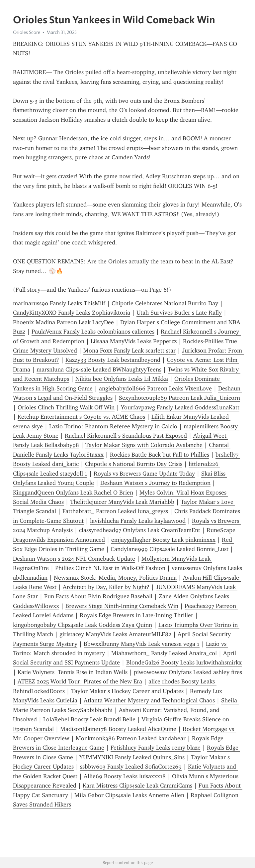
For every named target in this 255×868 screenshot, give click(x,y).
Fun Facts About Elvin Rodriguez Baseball (98, 596)
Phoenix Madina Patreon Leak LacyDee (63, 322)
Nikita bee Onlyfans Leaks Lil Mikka (122, 379)
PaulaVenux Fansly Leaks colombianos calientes (93, 332)
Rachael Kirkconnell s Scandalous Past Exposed (126, 436)
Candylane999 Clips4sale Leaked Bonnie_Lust (170, 549)
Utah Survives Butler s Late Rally (179, 313)
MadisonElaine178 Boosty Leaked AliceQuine (118, 729)
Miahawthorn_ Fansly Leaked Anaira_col (164, 653)
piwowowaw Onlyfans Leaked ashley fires (188, 672)
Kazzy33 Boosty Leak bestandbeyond (113, 360)
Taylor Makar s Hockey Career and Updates (127, 691)
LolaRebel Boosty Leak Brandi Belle (89, 719)
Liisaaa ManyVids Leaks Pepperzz (134, 341)
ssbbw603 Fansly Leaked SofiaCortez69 (131, 767)
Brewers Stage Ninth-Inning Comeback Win (122, 606)
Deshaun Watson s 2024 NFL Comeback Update (74, 559)
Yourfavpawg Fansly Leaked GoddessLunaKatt (180, 407)
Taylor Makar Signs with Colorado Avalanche (144, 445)
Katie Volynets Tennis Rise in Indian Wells (73, 672)
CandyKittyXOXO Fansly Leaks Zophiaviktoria (72, 313)
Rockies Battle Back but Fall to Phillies (160, 455)
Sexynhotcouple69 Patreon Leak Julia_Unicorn (179, 398)
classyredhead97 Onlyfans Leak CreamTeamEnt (140, 530)
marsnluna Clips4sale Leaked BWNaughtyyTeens (99, 369)
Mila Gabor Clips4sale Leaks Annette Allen (129, 795)
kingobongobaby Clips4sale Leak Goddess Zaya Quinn (83, 625)
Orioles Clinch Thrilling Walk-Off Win (66, 407)
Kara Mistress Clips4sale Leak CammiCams (137, 786)
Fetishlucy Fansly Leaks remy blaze (156, 748)
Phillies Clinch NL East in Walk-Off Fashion (110, 568)
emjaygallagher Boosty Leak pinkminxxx (163, 540)
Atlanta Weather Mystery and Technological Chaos (149, 700)
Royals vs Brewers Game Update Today (144, 474)
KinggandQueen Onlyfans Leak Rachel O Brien (73, 493)
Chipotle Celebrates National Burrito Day (165, 303)
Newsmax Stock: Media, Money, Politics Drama (115, 578)
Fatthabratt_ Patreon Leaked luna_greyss (115, 511)
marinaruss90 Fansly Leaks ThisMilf (59, 303)
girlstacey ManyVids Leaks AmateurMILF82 (115, 634)
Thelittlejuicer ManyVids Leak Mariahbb (122, 502)
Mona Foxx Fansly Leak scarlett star (129, 351)
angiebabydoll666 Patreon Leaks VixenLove (155, 388)
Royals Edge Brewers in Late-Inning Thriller (136, 615)
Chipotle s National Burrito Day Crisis (134, 464)
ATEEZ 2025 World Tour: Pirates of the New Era (80, 681)
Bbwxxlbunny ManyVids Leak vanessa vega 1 (142, 644)
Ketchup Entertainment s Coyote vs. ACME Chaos (81, 417)
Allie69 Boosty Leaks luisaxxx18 (125, 776)
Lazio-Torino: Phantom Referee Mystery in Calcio (113, 426)
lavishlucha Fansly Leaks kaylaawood (138, 521)
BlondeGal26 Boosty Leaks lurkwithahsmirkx (184, 662)
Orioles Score (27, 32)
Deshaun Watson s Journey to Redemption (155, 483)
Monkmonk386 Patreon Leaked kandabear (131, 738)
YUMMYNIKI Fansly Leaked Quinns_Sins (132, 757)
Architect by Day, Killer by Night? (106, 587)
